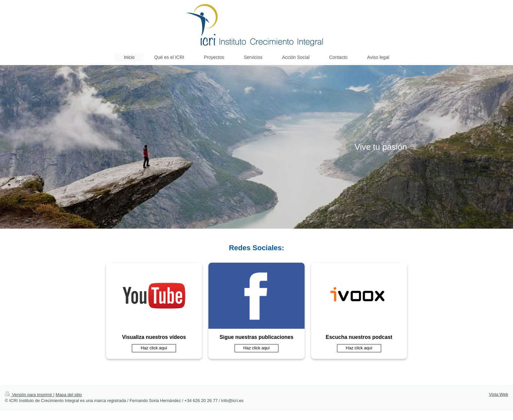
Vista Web (498, 394)
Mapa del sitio (69, 395)
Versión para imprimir (29, 395)
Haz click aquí (154, 348)
